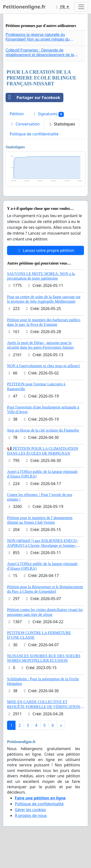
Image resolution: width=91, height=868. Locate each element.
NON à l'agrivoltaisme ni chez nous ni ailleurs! (44, 366)
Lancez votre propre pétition (45, 250)
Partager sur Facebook (33, 97)
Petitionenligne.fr (24, 7)
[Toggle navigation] (81, 7)
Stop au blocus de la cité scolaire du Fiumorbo (43, 430)
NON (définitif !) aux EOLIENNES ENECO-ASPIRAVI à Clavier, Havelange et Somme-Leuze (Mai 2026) (42, 545)
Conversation (25, 124)
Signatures (48, 114)
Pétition (17, 114)
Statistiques (62, 124)
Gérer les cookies (30, 810)
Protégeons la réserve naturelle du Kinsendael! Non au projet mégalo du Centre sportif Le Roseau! (37, 39)
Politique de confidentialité (34, 134)
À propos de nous (31, 815)
